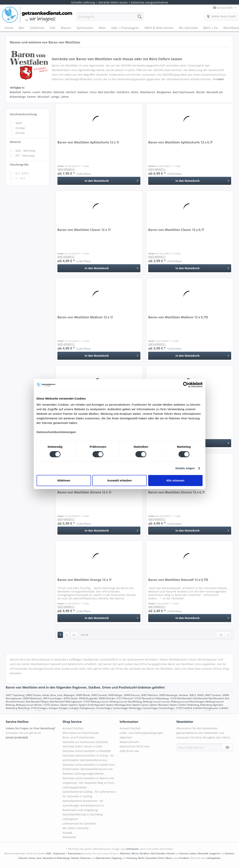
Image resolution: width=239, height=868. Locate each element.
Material (15, 142)
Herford (71, 92)
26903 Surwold (99, 695)
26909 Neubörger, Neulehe (174, 695)
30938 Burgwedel (88, 698)
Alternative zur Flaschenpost (81, 733)
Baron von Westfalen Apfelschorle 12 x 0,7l (180, 142)
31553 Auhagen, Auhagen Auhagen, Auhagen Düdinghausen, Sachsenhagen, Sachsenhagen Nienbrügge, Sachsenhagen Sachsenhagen (103, 708)
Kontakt (67, 833)
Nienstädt (203, 853)
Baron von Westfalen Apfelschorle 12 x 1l (88, 142)
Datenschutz (74, 853)
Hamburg (132, 858)
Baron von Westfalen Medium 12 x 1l (85, 317)
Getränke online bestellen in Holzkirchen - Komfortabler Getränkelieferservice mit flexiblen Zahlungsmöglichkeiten (89, 769)
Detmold (59, 92)
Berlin (141, 858)
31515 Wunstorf (125, 698)
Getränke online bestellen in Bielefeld (87, 751)
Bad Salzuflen (107, 92)
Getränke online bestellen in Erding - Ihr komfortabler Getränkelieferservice (88, 758)
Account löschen (73, 728)
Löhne (65, 97)
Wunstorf (43, 97)
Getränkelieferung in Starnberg (83, 814)
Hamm (27, 92)
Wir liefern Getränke (76, 828)
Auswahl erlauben (119, 480)
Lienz (39, 858)
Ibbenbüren (148, 92)
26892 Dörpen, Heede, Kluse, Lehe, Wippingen (50, 695)
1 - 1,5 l (20, 178)
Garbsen (83, 92)
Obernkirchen (103, 858)
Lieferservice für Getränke (79, 824)
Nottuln (75, 858)
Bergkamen (164, 92)
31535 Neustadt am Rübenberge (152, 698)
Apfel (19, 123)
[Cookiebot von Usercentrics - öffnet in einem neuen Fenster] (186, 385)
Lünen (36, 92)
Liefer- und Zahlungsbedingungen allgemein (142, 735)
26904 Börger (115, 695)
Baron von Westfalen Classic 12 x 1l (84, 230)
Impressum (59, 853)
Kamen (32, 97)
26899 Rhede (83, 695)
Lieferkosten (132, 849)
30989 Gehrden (107, 698)
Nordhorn (123, 92)
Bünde (200, 92)
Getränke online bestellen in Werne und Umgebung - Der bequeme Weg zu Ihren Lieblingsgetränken (89, 783)
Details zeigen (185, 468)
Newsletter (70, 837)
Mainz (169, 858)
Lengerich (214, 853)
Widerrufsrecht (129, 742)
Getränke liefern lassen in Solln (83, 746)
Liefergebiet (70, 819)
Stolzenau (85, 858)
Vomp (32, 858)
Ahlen (135, 92)
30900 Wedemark (32, 698)
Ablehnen (64, 480)
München (125, 853)
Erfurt (161, 858)
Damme (184, 853)
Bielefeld (15, 92)
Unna (93, 92)
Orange (20, 128)
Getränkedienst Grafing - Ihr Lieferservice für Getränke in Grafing (89, 794)
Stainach (23, 858)
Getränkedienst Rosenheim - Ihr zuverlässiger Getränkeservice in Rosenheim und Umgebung (83, 805)
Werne (135, 853)
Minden (47, 92)
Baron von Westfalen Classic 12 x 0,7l (176, 230)
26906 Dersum (132, 695)
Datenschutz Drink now (134, 746)
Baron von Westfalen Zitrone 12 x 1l (84, 492)
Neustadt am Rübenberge (56, 858)
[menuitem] (110, 18)
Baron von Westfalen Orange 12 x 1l (84, 580)
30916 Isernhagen (53, 698)
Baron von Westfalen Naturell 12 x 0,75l (178, 580)
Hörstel (171, 853)
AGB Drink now (129, 751)
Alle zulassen (175, 480)
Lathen (193, 853)
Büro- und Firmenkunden (79, 737)
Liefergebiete (213, 858)
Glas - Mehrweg (25, 151)
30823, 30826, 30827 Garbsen (205, 695)
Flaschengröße (19, 165)
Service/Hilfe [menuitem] (223, 8)
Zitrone (20, 133)
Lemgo (55, 97)
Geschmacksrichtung (23, 114)
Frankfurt (184, 858)
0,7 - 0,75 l (22, 173)
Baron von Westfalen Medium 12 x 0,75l (178, 317)
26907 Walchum (149, 695)
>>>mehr (218, 79)
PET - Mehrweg (25, 156)
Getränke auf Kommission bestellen (85, 742)
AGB (48, 853)
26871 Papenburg (15, 695)
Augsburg (117, 858)
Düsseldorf (151, 858)
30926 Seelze (70, 698)
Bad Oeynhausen (184, 92)
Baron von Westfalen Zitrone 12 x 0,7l (176, 492)
